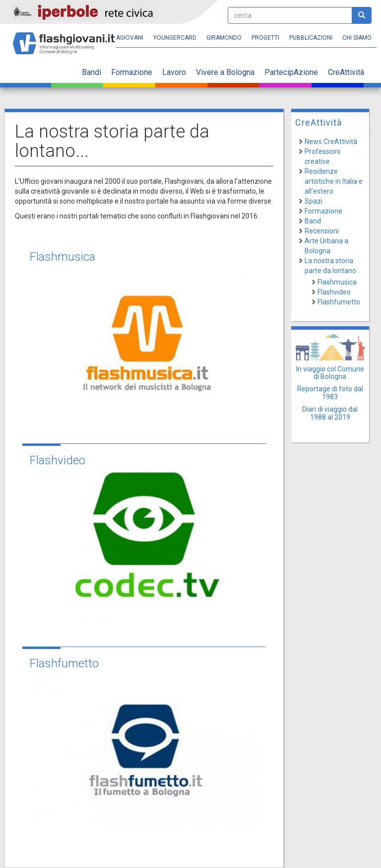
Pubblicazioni (311, 38)
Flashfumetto (64, 663)
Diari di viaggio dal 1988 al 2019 (330, 413)
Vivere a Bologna (225, 72)
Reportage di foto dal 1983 (330, 393)
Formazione (132, 72)
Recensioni (322, 231)
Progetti (265, 38)
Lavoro (174, 72)
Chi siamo (357, 38)
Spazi (314, 201)
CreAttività (346, 72)
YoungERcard (175, 38)
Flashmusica (63, 257)
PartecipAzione (291, 72)
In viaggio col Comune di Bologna (330, 373)
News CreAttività (331, 142)
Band (313, 221)
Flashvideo (58, 460)
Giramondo (224, 38)
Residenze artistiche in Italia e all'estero (334, 181)
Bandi (92, 72)
